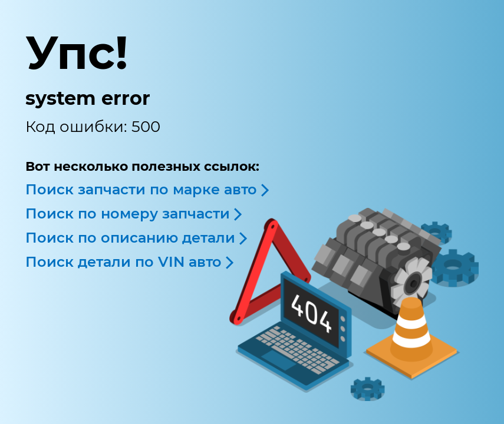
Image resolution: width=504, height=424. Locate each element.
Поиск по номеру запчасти (128, 213)
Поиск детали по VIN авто (123, 262)
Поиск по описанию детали (130, 238)
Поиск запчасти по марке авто (141, 189)
